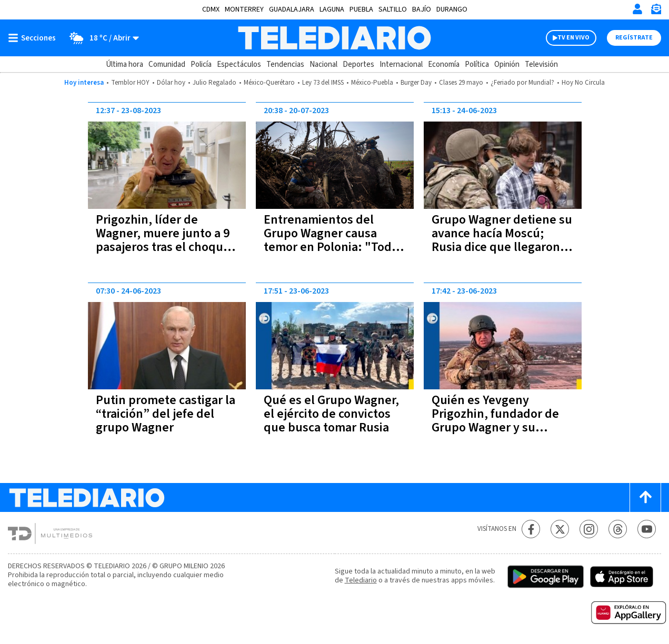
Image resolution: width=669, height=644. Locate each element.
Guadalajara (292, 9)
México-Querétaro (269, 83)
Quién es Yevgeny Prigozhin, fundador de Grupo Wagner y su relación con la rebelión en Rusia (496, 427)
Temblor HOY (130, 83)
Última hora (124, 64)
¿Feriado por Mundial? (522, 83)
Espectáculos (239, 64)
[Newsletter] (656, 11)
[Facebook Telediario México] (531, 529)
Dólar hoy (171, 83)
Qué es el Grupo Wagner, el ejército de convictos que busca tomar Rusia (331, 414)
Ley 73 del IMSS (323, 83)
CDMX (211, 9)
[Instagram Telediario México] (589, 529)
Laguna (332, 9)
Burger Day (416, 83)
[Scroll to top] (645, 497)
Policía (201, 64)
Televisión (541, 64)
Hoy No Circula (583, 83)
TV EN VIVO (573, 38)
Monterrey (244, 9)
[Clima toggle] (101, 38)
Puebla (361, 9)
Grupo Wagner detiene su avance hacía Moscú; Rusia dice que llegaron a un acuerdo (502, 240)
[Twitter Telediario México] (560, 529)
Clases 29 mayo (461, 83)
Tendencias (285, 64)
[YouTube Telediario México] (647, 529)
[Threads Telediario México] (618, 529)
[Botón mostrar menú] (34, 38)
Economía (444, 64)
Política (477, 64)
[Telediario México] (334, 38)
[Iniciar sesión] (637, 9)
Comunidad (167, 64)
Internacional (401, 64)
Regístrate (634, 38)
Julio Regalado (214, 83)
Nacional (323, 64)
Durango (452, 9)
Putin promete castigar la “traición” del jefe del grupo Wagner (166, 414)
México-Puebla (372, 83)
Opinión (507, 64)
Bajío (422, 9)
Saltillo (393, 9)
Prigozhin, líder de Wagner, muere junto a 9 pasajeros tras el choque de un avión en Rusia (163, 240)
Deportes (358, 64)
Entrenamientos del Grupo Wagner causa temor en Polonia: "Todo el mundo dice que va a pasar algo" (331, 247)
